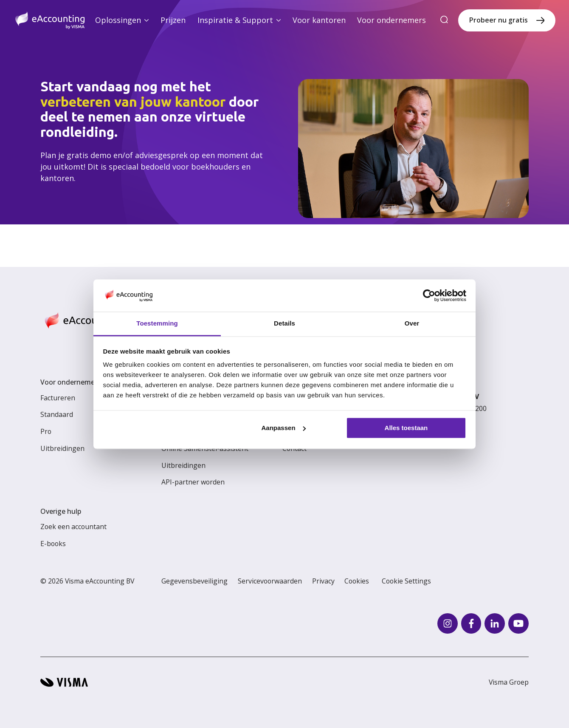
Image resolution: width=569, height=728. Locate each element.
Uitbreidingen (62, 448)
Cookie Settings (406, 581)
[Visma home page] (64, 682)
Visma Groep (509, 682)
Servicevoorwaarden (270, 581)
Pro (46, 431)
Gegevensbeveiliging (194, 581)
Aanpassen (284, 428)
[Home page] (50, 20)
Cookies (357, 581)
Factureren (58, 398)
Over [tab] (412, 324)
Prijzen (173, 20)
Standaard (57, 414)
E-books (53, 544)
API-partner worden (193, 482)
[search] (444, 20)
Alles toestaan (406, 428)
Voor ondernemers (392, 20)
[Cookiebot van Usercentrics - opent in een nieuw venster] (429, 295)
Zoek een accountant (73, 527)
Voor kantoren (319, 20)
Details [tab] (284, 324)
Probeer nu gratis (499, 20)
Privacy (323, 581)
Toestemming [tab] (157, 324)
